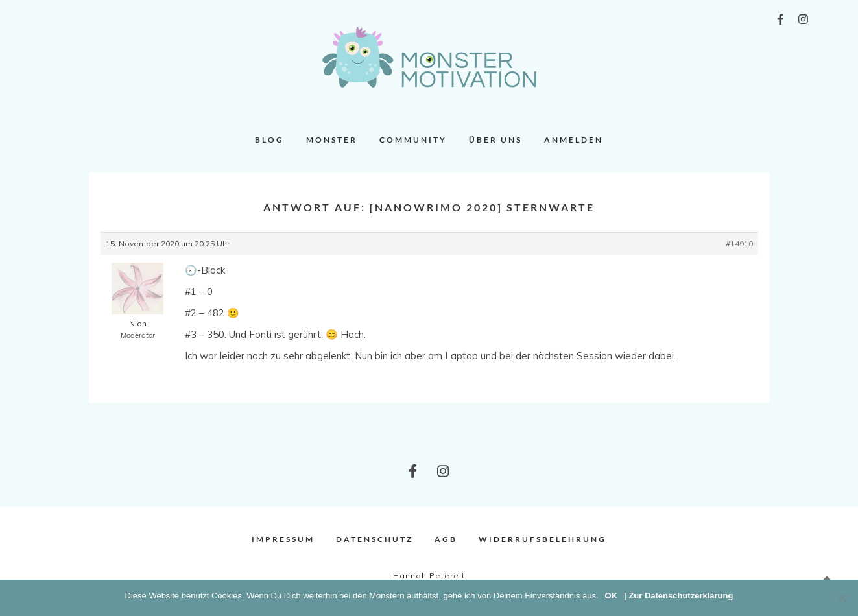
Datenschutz (375, 539)
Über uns (495, 140)
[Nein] (842, 598)
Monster (332, 140)
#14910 (739, 243)
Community (413, 140)
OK (612, 596)
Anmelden (574, 140)
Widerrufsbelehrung (542, 539)
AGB (446, 539)
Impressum (283, 539)
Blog (269, 140)
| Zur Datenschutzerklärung (678, 596)
